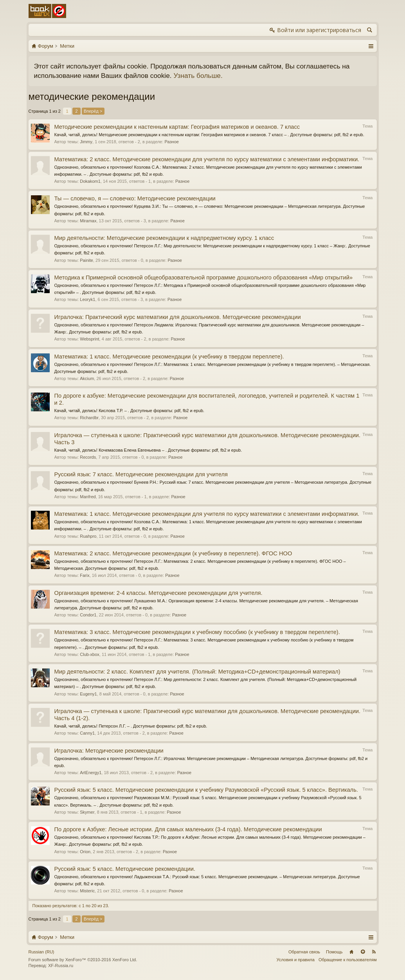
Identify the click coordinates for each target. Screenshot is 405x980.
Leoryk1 (87, 299)
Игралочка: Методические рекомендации (109, 751)
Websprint (89, 339)
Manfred (88, 497)
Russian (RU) (41, 952)
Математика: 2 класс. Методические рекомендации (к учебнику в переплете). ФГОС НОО (173, 553)
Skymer (87, 812)
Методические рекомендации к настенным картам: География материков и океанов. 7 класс (177, 127)
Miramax (88, 221)
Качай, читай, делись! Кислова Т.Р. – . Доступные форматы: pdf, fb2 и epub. (130, 411)
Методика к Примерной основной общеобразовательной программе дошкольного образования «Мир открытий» (204, 277)
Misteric (87, 891)
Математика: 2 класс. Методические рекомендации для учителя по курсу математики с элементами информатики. (207, 159)
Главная (351, 952)
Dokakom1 (90, 181)
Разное (172, 142)
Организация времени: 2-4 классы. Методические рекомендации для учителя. (158, 593)
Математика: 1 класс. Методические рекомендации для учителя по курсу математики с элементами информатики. (207, 514)
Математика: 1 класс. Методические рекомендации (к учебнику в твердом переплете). (169, 357)
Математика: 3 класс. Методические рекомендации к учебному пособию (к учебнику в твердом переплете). (197, 632)
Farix (85, 575)
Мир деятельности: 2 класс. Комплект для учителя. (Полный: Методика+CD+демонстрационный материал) (197, 672)
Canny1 (87, 733)
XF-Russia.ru (61, 966)
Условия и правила (296, 960)
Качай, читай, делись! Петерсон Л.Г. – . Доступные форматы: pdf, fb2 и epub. (131, 726)
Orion (85, 852)
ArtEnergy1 (91, 773)
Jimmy (86, 142)
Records (88, 457)
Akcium (87, 378)
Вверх (363, 952)
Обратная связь (304, 952)
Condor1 (88, 615)
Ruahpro (88, 536)
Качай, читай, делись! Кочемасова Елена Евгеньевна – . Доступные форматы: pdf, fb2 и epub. (148, 450)
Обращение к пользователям (348, 960)
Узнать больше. (198, 76)
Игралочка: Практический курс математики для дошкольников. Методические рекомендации (178, 317)
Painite (86, 260)
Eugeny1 (88, 694)
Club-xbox (90, 654)
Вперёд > (93, 111)
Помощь (334, 952)
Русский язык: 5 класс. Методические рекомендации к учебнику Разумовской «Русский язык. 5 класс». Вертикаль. (206, 790)
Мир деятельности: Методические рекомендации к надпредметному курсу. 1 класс (164, 238)
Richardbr (89, 418)
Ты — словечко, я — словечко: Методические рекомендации (135, 198)
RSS (374, 952)
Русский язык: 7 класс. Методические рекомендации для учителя (141, 474)
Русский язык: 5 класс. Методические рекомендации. (125, 869)
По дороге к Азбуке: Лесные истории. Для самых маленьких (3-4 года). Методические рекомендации (188, 829)
